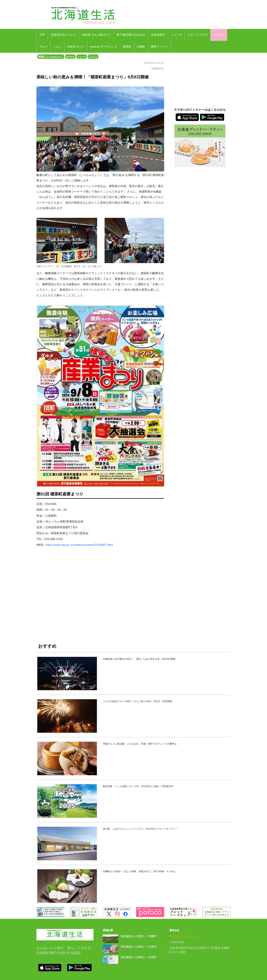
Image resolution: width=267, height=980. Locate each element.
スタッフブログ (198, 35)
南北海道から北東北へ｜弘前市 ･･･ (142, 947)
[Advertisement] (100, 597)
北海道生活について (63, 35)
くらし (57, 47)
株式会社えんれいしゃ (184, 936)
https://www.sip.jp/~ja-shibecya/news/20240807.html (80, 545)
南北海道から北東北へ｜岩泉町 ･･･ (142, 957)
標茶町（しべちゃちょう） (51, 57)
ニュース (176, 35)
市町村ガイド (76, 47)
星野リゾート (159, 47)
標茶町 (127, 47)
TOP (42, 35)
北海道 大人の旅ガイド (97, 35)
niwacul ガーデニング (104, 47)
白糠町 (141, 47)
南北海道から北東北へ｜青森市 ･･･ (142, 936)
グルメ (44, 47)
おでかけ (219, 35)
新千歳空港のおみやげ (131, 35)
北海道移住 (158, 35)
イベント (93, 57)
